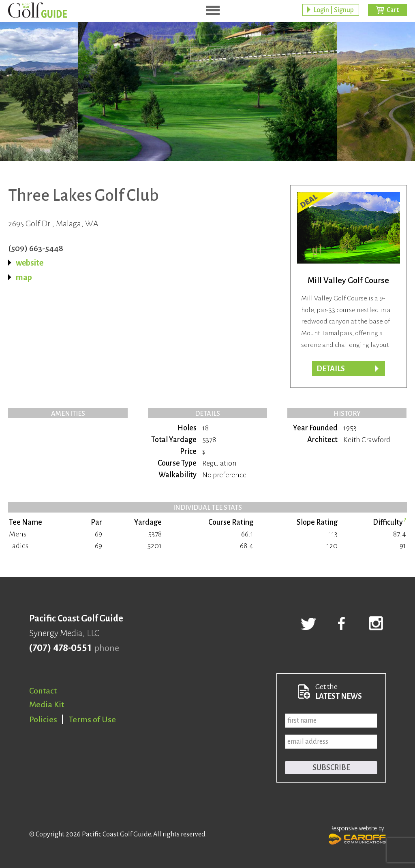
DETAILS (331, 369)
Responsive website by (357, 834)
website (30, 263)
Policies (43, 719)
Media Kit (47, 704)
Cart (393, 10)
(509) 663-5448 (36, 248)
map (24, 277)
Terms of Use (92, 719)
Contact (43, 691)
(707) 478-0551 (60, 648)
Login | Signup (334, 10)
